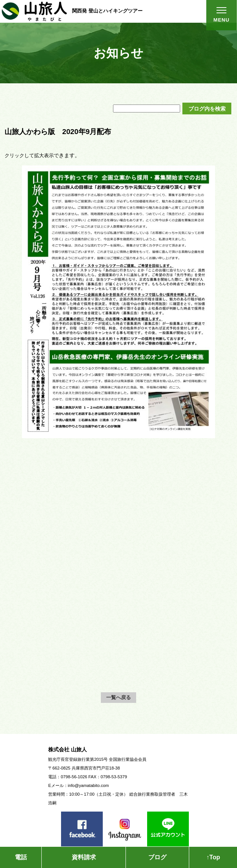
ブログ (157, 857)
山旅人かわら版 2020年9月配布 (58, 132)
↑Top (213, 857)
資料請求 (84, 857)
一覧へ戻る (118, 697)
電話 (21, 857)
